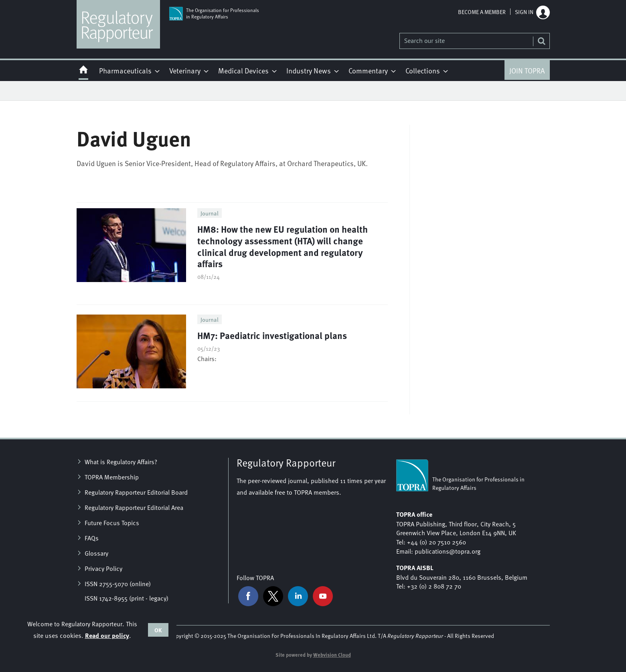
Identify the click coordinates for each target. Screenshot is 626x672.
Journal (210, 213)
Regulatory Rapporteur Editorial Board (136, 492)
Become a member (482, 12)
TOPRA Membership (112, 477)
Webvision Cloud (332, 655)
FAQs (92, 538)
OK (158, 630)
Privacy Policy (103, 568)
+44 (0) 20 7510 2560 (437, 542)
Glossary (96, 553)
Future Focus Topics (112, 522)
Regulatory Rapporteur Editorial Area (134, 507)
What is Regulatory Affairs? (121, 461)
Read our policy (107, 635)
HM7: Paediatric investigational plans (272, 335)
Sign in (524, 12)
